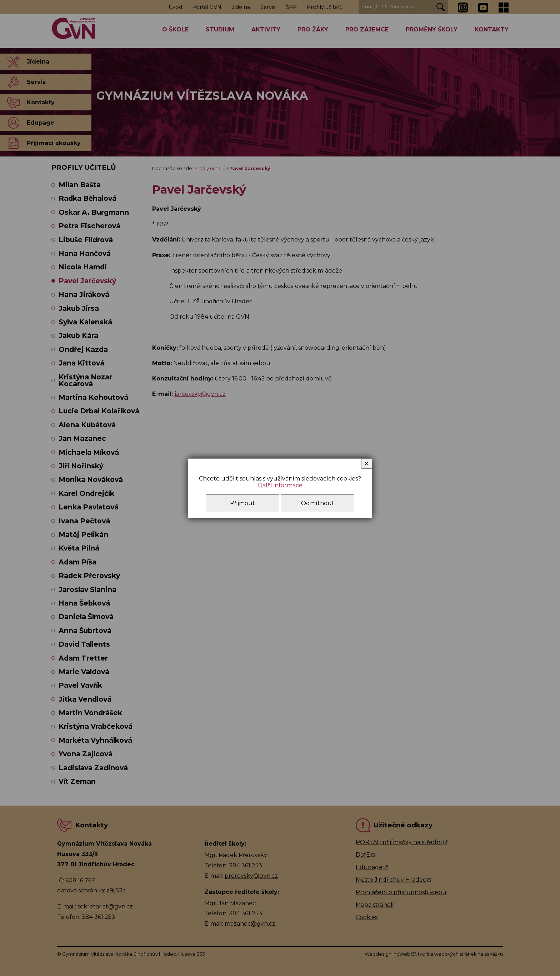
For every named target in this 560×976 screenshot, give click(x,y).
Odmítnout (318, 503)
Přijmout (242, 503)
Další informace (280, 485)
